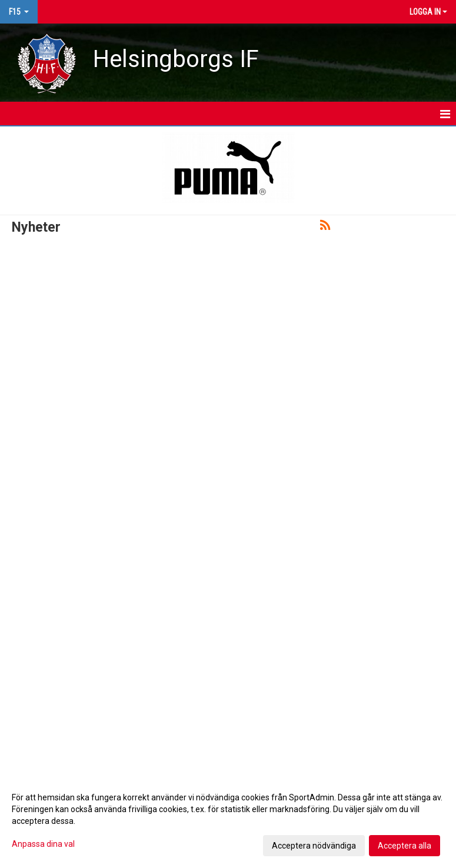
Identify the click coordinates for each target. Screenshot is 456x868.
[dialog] (228, 821)
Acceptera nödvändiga (314, 846)
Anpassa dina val (43, 844)
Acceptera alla (405, 846)
